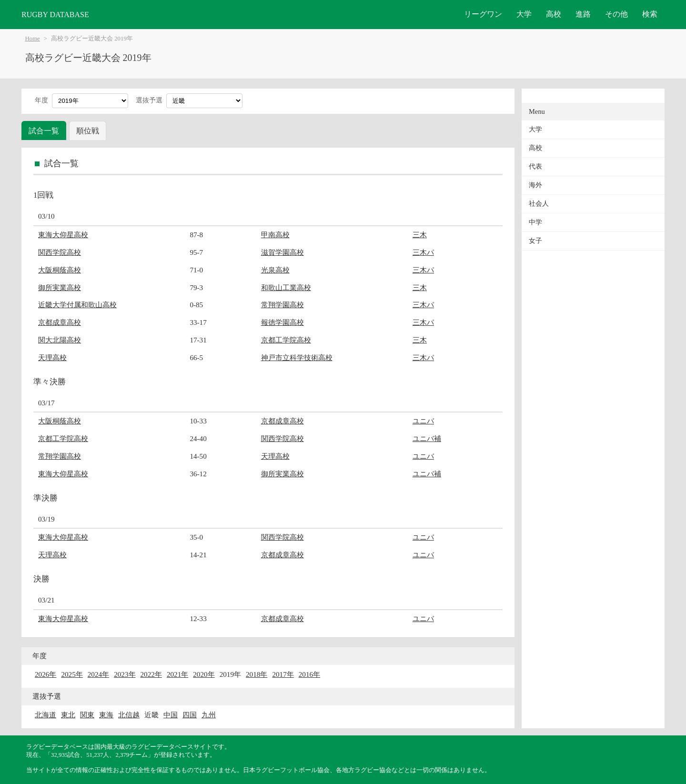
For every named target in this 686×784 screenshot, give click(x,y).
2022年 (151, 674)
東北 (68, 715)
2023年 (125, 674)
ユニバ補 (427, 438)
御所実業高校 (60, 287)
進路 (583, 14)
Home (33, 39)
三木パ (423, 252)
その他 (616, 14)
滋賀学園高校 (282, 252)
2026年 (45, 674)
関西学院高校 (60, 252)
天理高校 (52, 357)
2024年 (98, 674)
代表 (535, 166)
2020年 (204, 674)
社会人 (539, 204)
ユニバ (423, 421)
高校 (554, 14)
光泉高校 (275, 270)
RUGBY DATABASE (55, 15)
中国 (171, 715)
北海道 (45, 715)
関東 (87, 715)
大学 (524, 14)
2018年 (257, 674)
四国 (190, 715)
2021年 (177, 674)
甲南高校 (275, 235)
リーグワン (483, 14)
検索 (650, 14)
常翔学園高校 (282, 305)
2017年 (283, 674)
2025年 (72, 674)
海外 (535, 185)
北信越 (129, 715)
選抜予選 (149, 100)
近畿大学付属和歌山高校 (77, 305)
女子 (535, 241)
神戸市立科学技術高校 (297, 357)
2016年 (309, 674)
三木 (420, 235)
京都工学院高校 (286, 340)
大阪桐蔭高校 (60, 270)
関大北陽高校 (60, 340)
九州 (209, 715)
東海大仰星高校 (63, 235)
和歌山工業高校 (286, 287)
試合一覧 (44, 131)
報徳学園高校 (282, 322)
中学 (535, 222)
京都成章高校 (60, 322)
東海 (106, 715)
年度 (41, 100)
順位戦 (88, 131)
